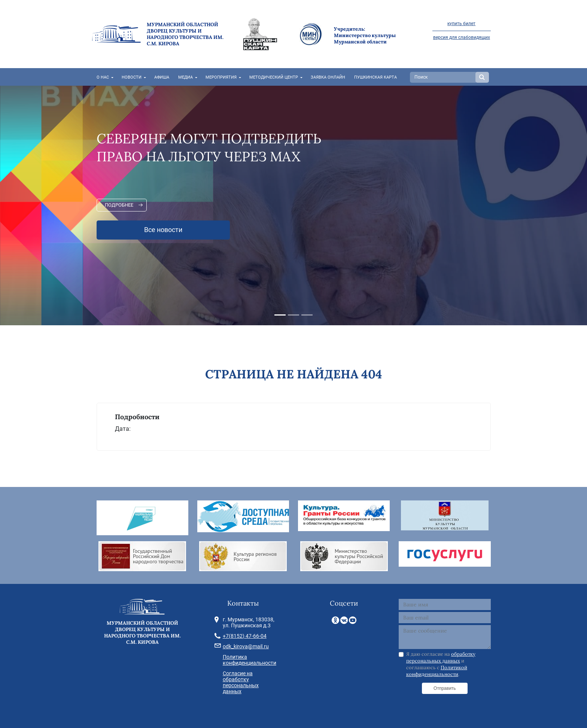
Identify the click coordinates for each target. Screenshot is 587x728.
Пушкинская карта (375, 77)
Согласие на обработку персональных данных (241, 682)
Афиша (162, 77)
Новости (132, 77)
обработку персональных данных (441, 657)
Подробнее (119, 205)
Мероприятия (221, 77)
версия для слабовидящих (462, 37)
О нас (103, 77)
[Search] (444, 77)
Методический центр (274, 77)
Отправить (445, 688)
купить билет (461, 24)
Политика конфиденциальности (250, 660)
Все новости (163, 230)
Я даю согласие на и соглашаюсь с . (441, 664)
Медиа (185, 77)
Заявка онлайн (328, 77)
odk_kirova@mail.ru (246, 646)
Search (482, 77)
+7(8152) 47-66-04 (245, 636)
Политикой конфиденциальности (437, 671)
